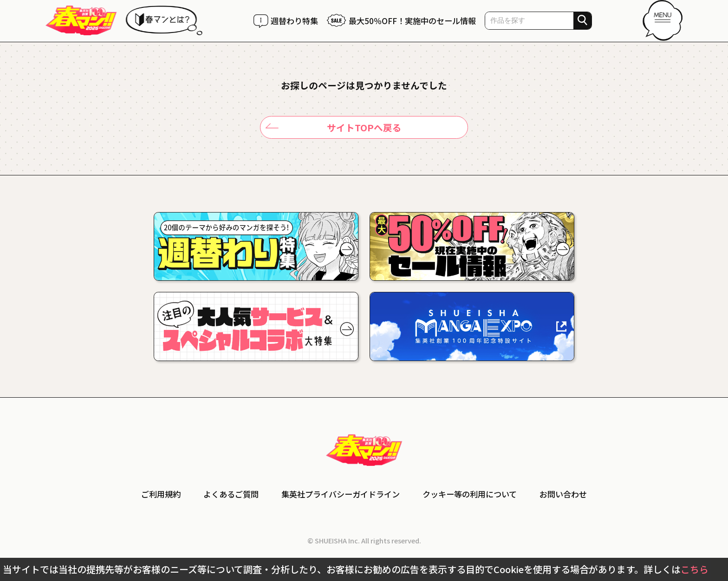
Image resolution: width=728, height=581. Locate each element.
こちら (695, 569)
